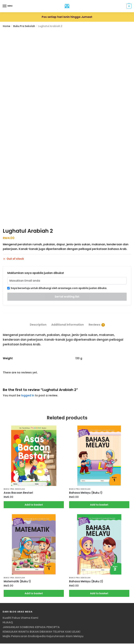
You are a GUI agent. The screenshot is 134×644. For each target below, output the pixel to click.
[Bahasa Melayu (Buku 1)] (99, 456)
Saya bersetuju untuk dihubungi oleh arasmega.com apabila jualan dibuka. (57, 288)
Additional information (68, 325)
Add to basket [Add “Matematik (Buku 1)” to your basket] (34, 594)
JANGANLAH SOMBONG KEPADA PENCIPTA (31, 627)
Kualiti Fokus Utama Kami (20, 618)
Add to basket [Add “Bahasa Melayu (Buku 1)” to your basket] (99, 505)
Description (38, 325)
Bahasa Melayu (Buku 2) (86, 582)
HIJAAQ (8, 623)
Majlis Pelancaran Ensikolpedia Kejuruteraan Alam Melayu (43, 637)
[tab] (38, 322)
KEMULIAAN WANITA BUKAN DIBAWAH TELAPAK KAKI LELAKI (41, 632)
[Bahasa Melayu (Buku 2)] (99, 545)
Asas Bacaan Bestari (18, 493)
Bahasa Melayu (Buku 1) (86, 493)
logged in (28, 395)
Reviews (94, 325)
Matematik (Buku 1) (17, 582)
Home (7, 26)
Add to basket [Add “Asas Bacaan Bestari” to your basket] (34, 505)
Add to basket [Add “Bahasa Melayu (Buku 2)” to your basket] (99, 594)
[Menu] (5, 6)
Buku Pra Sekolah (24, 26)
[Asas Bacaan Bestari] (34, 456)
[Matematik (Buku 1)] (34, 545)
